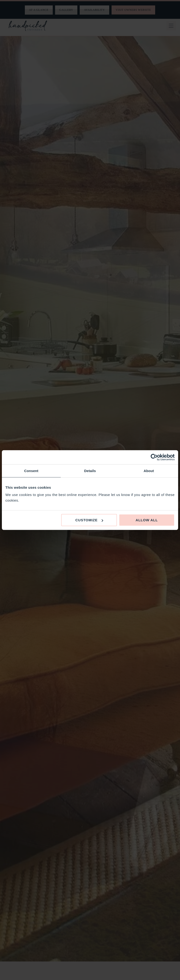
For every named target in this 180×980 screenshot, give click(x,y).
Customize (89, 520)
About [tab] (149, 471)
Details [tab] (90, 471)
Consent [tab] (31, 471)
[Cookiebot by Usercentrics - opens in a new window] (154, 457)
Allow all (147, 520)
